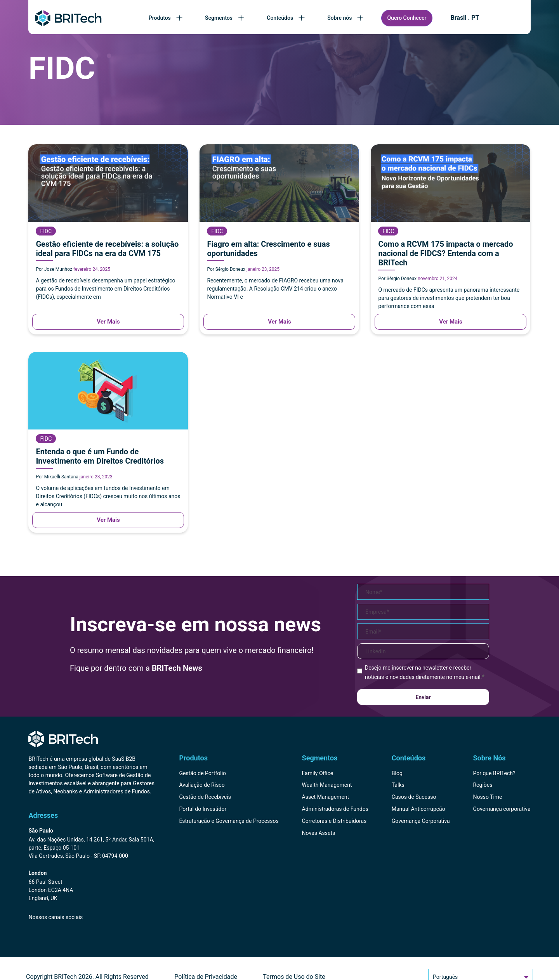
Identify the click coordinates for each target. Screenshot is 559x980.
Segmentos (225, 18)
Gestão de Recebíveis (205, 797)
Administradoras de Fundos (335, 809)
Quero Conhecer (407, 18)
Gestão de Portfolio (202, 773)
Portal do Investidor (203, 809)
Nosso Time (487, 797)
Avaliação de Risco (202, 785)
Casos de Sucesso (414, 797)
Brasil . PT (465, 18)
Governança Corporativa (421, 821)
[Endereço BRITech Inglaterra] (91, 886)
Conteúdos (286, 18)
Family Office (318, 773)
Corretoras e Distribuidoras (334, 821)
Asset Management (326, 797)
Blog (397, 773)
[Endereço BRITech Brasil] (91, 844)
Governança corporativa (502, 809)
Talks (398, 785)
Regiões (483, 785)
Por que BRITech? (494, 773)
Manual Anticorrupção (418, 809)
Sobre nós (346, 18)
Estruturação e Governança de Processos (229, 821)
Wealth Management (327, 785)
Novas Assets (319, 833)
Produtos (166, 18)
